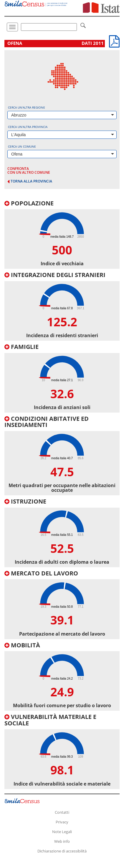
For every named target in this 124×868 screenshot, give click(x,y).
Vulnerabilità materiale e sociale (50, 720)
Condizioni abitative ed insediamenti (47, 422)
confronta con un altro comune (29, 170)
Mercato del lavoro (41, 573)
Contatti (62, 812)
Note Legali (62, 832)
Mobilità (22, 645)
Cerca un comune (22, 146)
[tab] (62, 235)
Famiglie (22, 347)
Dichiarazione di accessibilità (62, 851)
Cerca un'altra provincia (28, 127)
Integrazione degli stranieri (55, 275)
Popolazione (29, 203)
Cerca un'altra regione (27, 107)
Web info (62, 841)
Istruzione (25, 501)
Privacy (62, 822)
